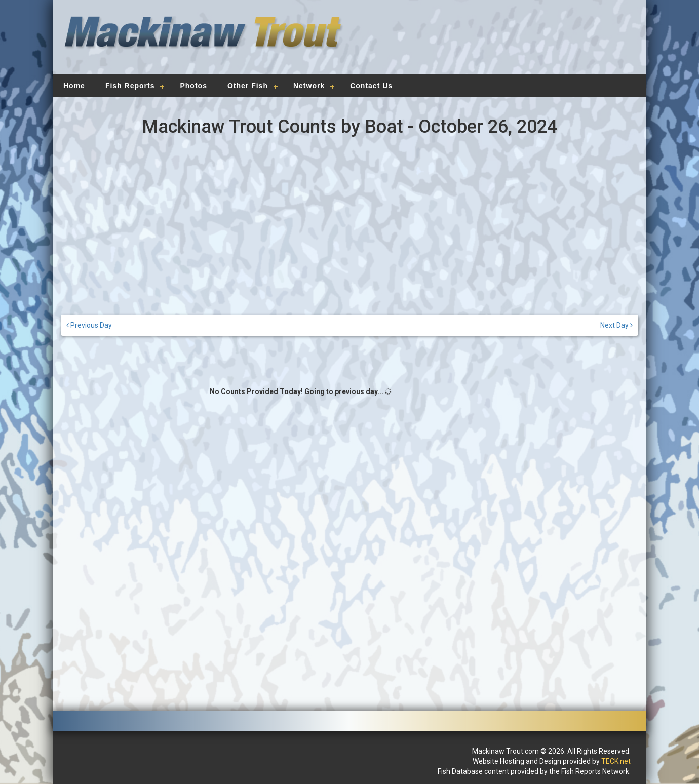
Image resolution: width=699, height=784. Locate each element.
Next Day (616, 325)
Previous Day (89, 325)
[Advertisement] (492, 43)
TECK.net (616, 761)
